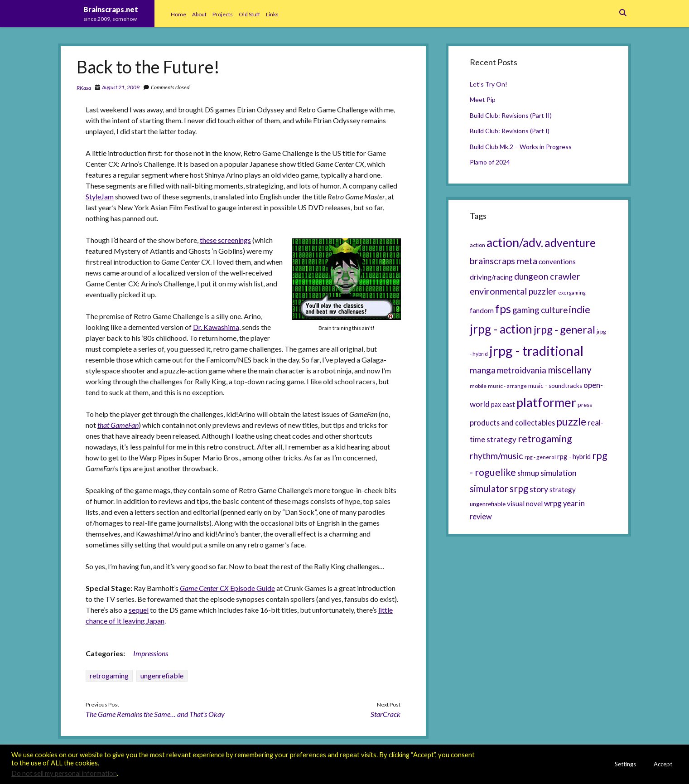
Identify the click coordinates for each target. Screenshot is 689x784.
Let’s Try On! (489, 84)
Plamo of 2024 (490, 162)
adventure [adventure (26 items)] (570, 243)
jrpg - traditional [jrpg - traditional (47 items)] (536, 351)
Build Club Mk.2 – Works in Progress (521, 147)
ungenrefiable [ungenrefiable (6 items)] (488, 504)
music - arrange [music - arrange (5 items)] (507, 386)
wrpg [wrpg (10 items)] (553, 503)
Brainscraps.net (111, 9)
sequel (139, 610)
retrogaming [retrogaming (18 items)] (545, 439)
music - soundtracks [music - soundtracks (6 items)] (555, 386)
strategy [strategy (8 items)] (563, 489)
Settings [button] (625, 764)
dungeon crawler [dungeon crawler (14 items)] (547, 276)
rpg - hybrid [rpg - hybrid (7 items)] (574, 457)
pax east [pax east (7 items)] (503, 404)
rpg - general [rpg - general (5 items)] (540, 457)
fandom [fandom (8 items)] (482, 310)
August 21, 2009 (121, 87)
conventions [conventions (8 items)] (557, 261)
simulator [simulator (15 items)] (489, 489)
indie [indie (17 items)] (580, 310)
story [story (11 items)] (539, 489)
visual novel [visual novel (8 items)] (525, 503)
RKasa (84, 88)
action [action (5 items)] (477, 245)
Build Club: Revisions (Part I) (510, 131)
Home (178, 14)
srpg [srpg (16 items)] (519, 489)
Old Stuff (249, 14)
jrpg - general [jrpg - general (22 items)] (564, 329)
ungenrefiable (162, 675)
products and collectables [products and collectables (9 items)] (512, 423)
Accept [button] (663, 764)
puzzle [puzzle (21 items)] (571, 421)
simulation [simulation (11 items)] (559, 473)
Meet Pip (483, 99)
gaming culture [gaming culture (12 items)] (540, 310)
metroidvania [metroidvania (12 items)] (522, 370)
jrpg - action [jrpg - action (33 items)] (501, 329)
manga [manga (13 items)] (483, 370)
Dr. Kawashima (216, 327)
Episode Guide (227, 588)
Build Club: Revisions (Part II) (511, 115)
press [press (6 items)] (585, 405)
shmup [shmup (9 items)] (528, 473)
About (199, 14)
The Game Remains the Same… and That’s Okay (155, 714)
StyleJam (100, 196)
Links (272, 14)
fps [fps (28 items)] (503, 309)
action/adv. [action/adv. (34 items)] (515, 242)
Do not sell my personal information (64, 773)
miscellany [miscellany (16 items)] (570, 370)
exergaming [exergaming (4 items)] (572, 293)
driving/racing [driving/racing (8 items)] (491, 277)
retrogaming (109, 675)
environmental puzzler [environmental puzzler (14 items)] (513, 291)
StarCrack (385, 714)
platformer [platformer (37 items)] (546, 402)
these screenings (225, 240)
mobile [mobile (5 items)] (478, 386)
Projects (223, 14)
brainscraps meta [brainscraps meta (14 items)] (503, 261)
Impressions (151, 653)
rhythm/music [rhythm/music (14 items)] (496, 455)
